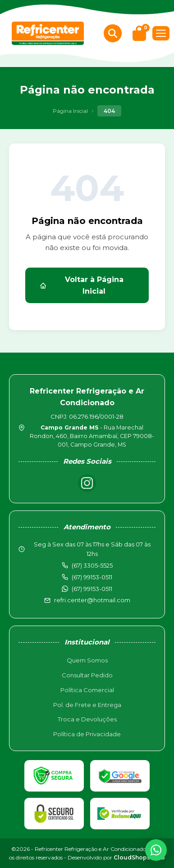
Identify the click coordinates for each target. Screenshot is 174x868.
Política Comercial (87, 690)
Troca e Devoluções (87, 719)
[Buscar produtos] (113, 33)
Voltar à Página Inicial (82, 285)
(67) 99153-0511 (92, 589)
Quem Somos (87, 660)
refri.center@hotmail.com (92, 600)
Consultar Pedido (87, 675)
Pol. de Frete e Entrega (87, 705)
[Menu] (161, 33)
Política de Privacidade (87, 734)
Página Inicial (70, 111)
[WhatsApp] (156, 850)
